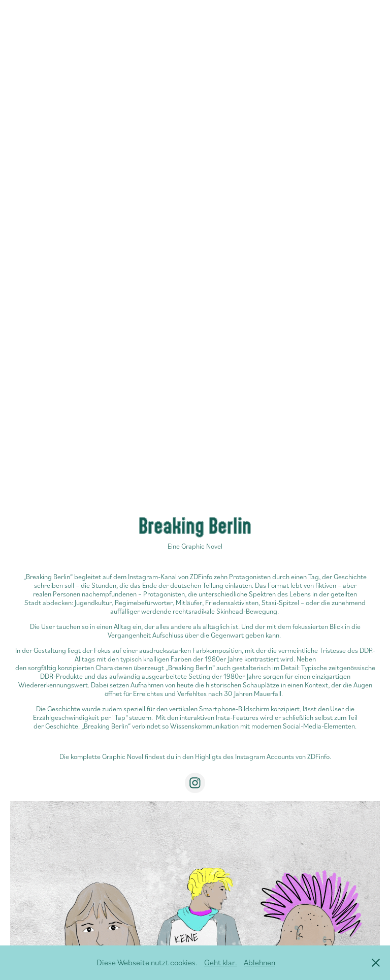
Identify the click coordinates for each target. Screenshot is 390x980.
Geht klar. (221, 962)
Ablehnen (259, 962)
